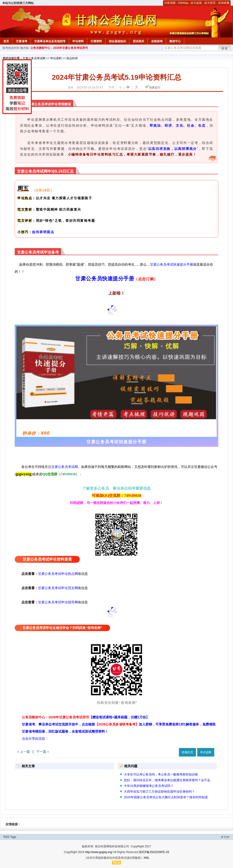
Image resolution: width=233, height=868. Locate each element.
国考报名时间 (11, 48)
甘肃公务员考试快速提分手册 (172, 264)
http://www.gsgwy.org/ (99, 852)
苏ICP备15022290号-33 (154, 852)
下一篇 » (43, 752)
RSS (7, 837)
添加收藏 (224, 3)
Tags (13, 837)
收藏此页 (187, 752)
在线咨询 (157, 41)
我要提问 (155, 88)
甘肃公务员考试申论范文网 (58, 588)
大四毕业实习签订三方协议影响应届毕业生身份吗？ (159, 792)
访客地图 (170, 3)
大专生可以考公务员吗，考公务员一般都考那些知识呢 (161, 774)
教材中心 (175, 41)
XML (147, 858)
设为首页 (210, 3)
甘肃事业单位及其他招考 (50, 41)
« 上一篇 (23, 752)
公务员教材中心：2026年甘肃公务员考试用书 (59, 48)
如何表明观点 (43, 232)
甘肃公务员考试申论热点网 (58, 574)
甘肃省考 (22, 41)
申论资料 (78, 41)
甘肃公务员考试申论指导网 (58, 602)
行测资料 (96, 41)
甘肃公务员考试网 (34, 58)
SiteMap (183, 3)
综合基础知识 (117, 41)
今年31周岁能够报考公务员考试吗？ (149, 786)
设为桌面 (196, 3)
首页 (6, 41)
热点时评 (72, 58)
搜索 (225, 48)
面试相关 (139, 41)
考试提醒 (206, 752)
